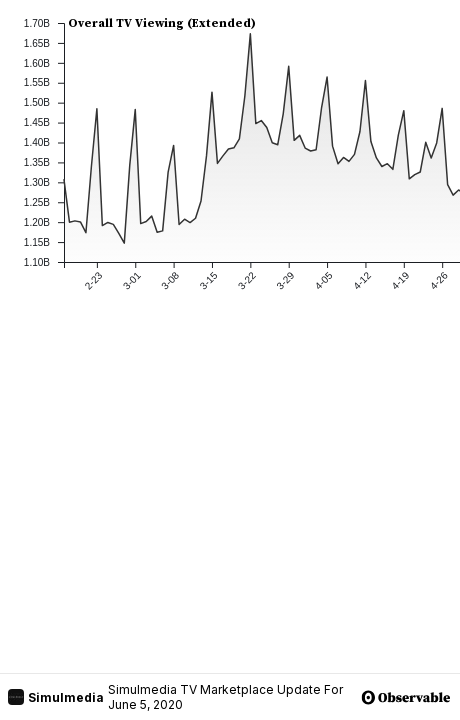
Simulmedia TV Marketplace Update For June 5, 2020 (225, 697)
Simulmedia (56, 697)
